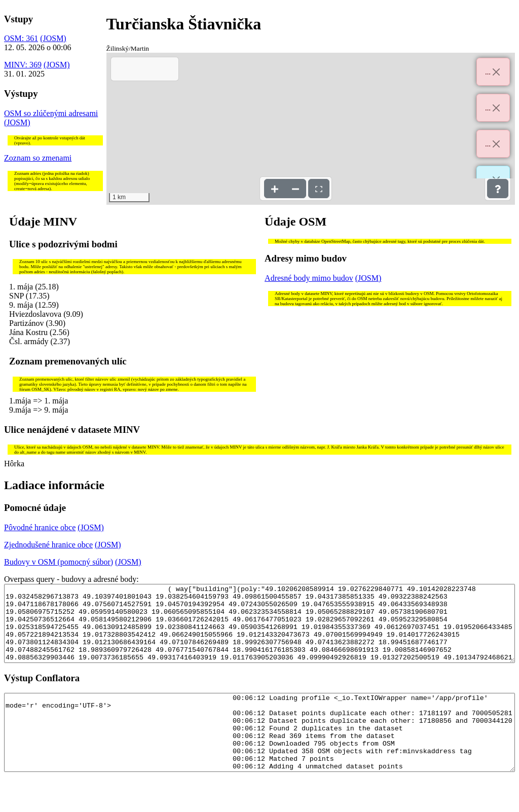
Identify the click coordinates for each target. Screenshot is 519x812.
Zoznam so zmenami (38, 158)
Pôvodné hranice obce (40, 527)
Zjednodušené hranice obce (48, 545)
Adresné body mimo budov (309, 278)
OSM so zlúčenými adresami (51, 113)
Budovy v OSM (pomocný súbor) (59, 562)
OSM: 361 (21, 38)
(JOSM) (53, 38)
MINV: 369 (23, 65)
